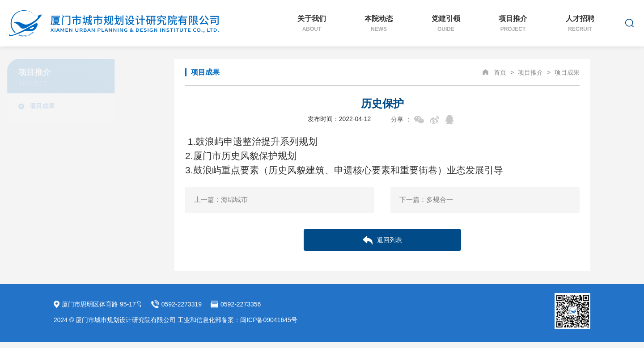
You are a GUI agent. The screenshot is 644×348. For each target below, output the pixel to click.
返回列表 (382, 240)
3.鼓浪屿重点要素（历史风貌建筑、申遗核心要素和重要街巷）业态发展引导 (344, 170)
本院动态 (379, 23)
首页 (500, 72)
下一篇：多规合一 (426, 199)
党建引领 (446, 23)
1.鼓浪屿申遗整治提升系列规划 (253, 141)
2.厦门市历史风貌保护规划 (241, 156)
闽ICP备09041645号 (269, 320)
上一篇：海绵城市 (221, 199)
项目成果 (89, 106)
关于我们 (312, 23)
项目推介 (513, 23)
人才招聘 (580, 23)
